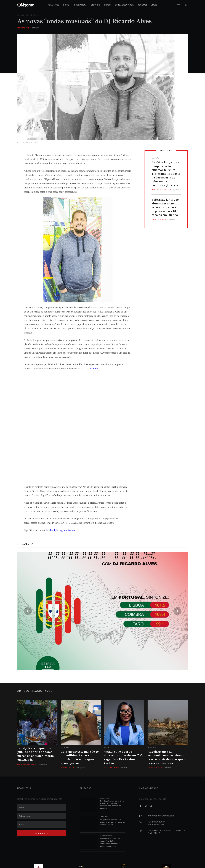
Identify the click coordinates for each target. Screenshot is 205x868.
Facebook (51, 530)
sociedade (142, 5)
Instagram (62, 530)
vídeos (154, 5)
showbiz (67, 5)
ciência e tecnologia (124, 5)
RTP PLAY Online (90, 369)
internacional (81, 5)
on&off (107, 5)
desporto (96, 5)
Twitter (71, 530)
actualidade (53, 5)
